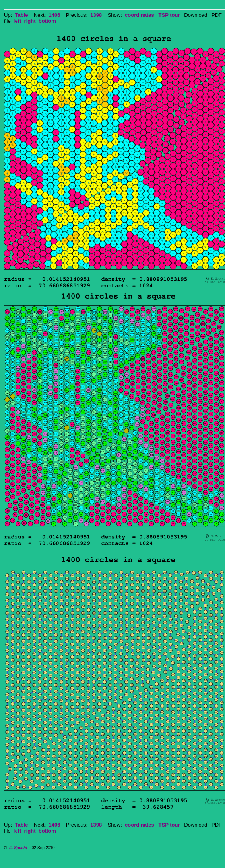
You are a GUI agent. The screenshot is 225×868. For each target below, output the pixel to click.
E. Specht (18, 848)
